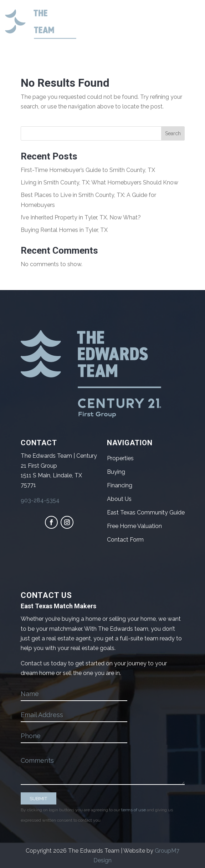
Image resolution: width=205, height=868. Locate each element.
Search (173, 133)
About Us (119, 499)
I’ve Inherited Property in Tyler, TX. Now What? (81, 217)
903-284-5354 (40, 500)
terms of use (134, 810)
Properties (120, 458)
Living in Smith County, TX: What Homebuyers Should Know (99, 182)
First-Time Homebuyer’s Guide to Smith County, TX (88, 170)
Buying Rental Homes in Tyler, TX (64, 230)
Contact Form (125, 540)
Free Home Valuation (134, 526)
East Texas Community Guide (146, 512)
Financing (120, 485)
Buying (116, 472)
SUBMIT (39, 798)
